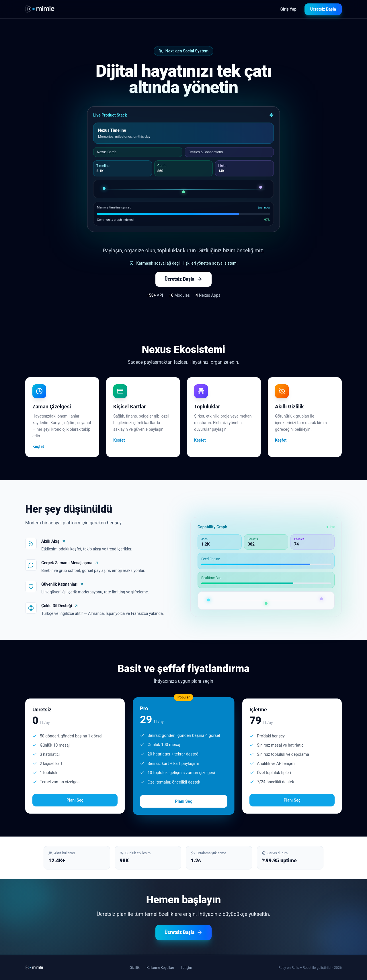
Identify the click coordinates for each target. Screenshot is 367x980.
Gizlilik (135, 968)
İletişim (187, 968)
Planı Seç (75, 800)
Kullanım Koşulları (160, 968)
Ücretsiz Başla (323, 9)
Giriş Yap (288, 9)
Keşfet (38, 446)
